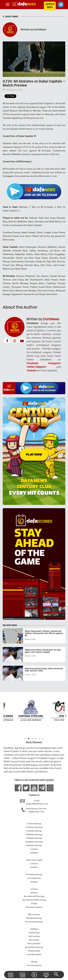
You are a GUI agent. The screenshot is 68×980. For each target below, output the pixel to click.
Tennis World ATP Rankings (34, 896)
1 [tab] (25, 739)
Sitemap (34, 962)
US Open (34, 904)
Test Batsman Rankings (34, 842)
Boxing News (34, 940)
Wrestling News (34, 951)
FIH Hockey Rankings (34, 875)
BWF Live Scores (34, 915)
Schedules (34, 853)
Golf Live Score (34, 936)
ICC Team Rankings (34, 824)
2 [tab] (29, 739)
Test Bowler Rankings (34, 846)
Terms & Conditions (34, 966)
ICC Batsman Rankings (34, 827)
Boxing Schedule (34, 944)
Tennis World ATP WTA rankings (34, 900)
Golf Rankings (34, 933)
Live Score (34, 849)
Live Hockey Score (34, 878)
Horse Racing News (34, 955)
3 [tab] (32, 739)
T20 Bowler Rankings (34, 838)
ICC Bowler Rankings (34, 831)
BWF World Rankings (34, 918)
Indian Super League (34, 860)
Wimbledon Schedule (34, 907)
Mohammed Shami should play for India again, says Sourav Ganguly (43, 651)
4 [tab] (36, 739)
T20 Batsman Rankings (34, 835)
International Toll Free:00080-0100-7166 (34, 810)
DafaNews (51, 319)
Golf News (34, 929)
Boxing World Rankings (34, 947)
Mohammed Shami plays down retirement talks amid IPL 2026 (44, 670)
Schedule (34, 867)
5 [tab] (40, 739)
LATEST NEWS (10, 17)
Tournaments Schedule (34, 922)
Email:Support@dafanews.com (34, 802)
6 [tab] (43, 739)
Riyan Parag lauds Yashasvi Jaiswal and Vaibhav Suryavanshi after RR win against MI (44, 633)
